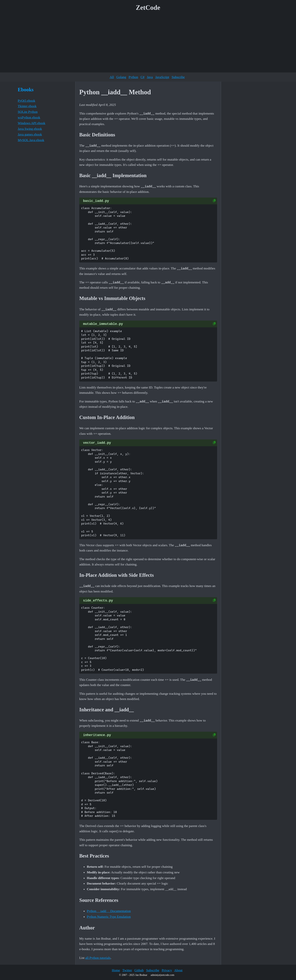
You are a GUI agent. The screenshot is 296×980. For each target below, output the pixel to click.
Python (133, 77)
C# (142, 77)
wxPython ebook (29, 117)
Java (150, 77)
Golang (121, 77)
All (112, 77)
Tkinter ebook (27, 106)
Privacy (167, 970)
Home (116, 970)
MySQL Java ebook (31, 140)
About (178, 970)
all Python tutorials (98, 958)
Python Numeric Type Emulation (109, 917)
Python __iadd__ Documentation (109, 911)
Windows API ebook (32, 123)
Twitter (127, 970)
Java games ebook (30, 134)
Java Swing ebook (30, 129)
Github (139, 970)
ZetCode (148, 8)
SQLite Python (28, 112)
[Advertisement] (148, 43)
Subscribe (178, 77)
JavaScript (162, 77)
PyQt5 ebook (26, 101)
